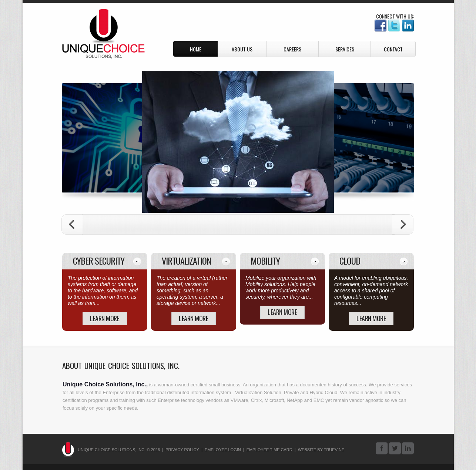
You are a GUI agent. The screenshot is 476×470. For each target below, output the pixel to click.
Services (345, 49)
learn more (105, 318)
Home (196, 49)
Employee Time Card (269, 450)
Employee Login (223, 450)
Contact (393, 49)
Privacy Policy (182, 450)
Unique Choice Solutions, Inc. (103, 34)
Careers (292, 49)
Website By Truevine (321, 450)
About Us (242, 49)
